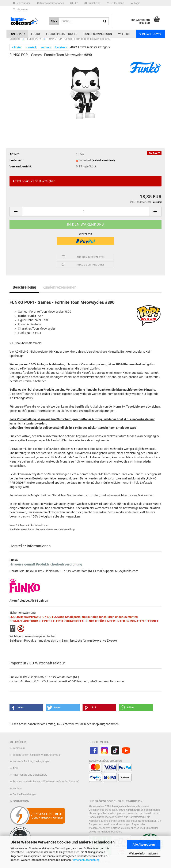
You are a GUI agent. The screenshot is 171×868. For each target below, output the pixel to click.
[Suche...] (54, 21)
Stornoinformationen (50, 3)
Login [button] (135, 3)
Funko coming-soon (98, 34)
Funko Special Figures (62, 34)
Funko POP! (17, 34)
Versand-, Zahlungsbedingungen (31, 761)
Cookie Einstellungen (25, 794)
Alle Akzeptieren (144, 845)
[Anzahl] (85, 212)
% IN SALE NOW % (150, 34)
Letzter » (61, 47)
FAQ (74, 3)
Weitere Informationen (144, 853)
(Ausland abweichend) (103, 161)
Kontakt (17, 788)
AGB (15, 768)
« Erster (17, 47)
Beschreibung (24, 287)
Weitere (124, 34)
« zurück (31, 47)
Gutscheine (92, 3)
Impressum (19, 748)
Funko (36, 34)
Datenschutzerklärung (86, 860)
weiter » (46, 47)
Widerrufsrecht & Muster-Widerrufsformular (37, 755)
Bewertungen (22, 3)
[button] (115, 3)
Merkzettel (20, 10)
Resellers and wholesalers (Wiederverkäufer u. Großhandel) (46, 782)
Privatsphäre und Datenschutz (30, 775)
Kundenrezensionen (59, 287)
